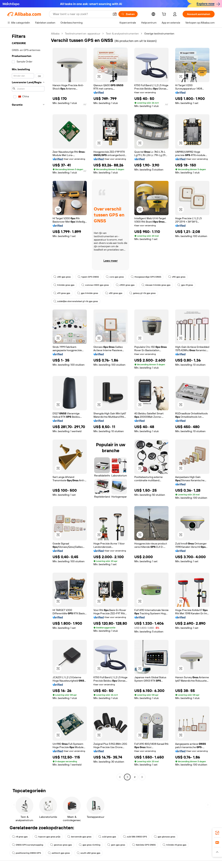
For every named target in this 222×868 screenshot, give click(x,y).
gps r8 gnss (185, 285)
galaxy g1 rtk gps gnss (142, 293)
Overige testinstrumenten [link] (159, 34)
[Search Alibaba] (81, 14)
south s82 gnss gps (89, 853)
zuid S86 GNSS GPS (135, 837)
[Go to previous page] (120, 777)
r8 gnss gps (20, 837)
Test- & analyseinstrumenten (122, 34)
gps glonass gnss (165, 837)
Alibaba (55, 34)
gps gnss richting (90, 845)
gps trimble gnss (88, 293)
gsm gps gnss (116, 845)
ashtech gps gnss (59, 853)
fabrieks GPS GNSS (144, 845)
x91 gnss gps (62, 293)
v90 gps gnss (177, 277)
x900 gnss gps (125, 285)
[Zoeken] (128, 14)
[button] (115, 14)
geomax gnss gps (61, 845)
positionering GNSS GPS (26, 853)
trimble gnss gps (64, 285)
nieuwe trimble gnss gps (156, 285)
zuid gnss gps (107, 837)
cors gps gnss (115, 277)
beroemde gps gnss (79, 837)
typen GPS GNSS (88, 277)
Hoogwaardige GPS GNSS (146, 277)
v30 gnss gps (114, 293)
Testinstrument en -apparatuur (83, 34)
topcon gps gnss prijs (47, 837)
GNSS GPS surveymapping (28, 845)
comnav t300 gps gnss (95, 285)
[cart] (165, 15)
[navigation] (28, 406)
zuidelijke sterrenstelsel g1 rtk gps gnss (76, 301)
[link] (217, 833)
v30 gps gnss (62, 277)
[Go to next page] (142, 777)
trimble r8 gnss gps (174, 845)
